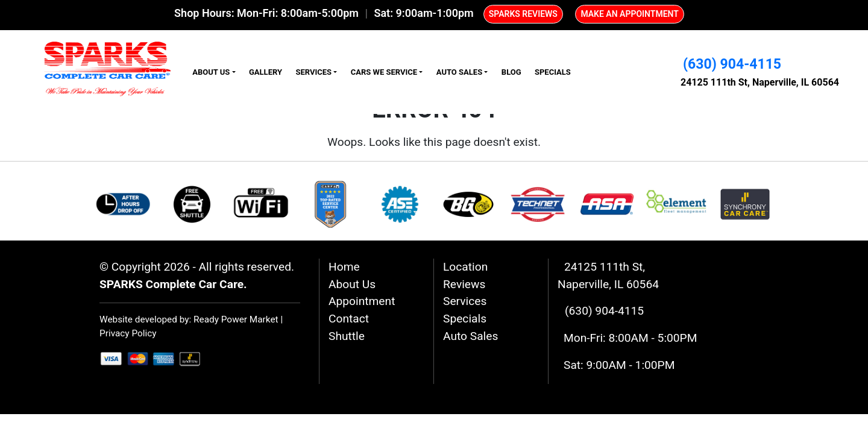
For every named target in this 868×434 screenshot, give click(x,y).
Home (344, 267)
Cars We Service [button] (384, 72)
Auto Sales (470, 336)
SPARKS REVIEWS (523, 14)
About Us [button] (211, 72)
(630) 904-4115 (732, 64)
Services (465, 301)
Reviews (464, 284)
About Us (352, 284)
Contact (349, 319)
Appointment (362, 301)
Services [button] (313, 72)
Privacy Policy (128, 333)
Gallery (266, 72)
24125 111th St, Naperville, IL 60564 (760, 82)
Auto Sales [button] (459, 72)
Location (465, 267)
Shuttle (347, 336)
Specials (553, 72)
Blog (511, 72)
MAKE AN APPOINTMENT (629, 14)
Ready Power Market (236, 319)
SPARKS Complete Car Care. (173, 284)
